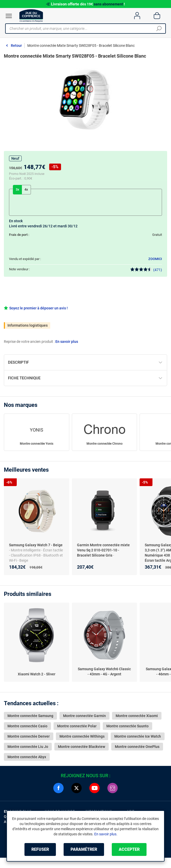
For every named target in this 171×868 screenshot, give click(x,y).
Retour (16, 46)
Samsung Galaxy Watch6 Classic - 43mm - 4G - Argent (104, 672)
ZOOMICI (155, 259)
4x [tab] (26, 189)
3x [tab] (18, 189)
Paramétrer (84, 849)
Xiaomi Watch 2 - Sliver (37, 674)
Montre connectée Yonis (37, 444)
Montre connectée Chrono (105, 444)
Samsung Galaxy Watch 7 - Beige (36, 545)
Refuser (40, 849)
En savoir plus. (106, 834)
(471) (146, 270)
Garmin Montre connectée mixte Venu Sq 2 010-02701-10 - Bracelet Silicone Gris (103, 550)
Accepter (129, 849)
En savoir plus (67, 342)
